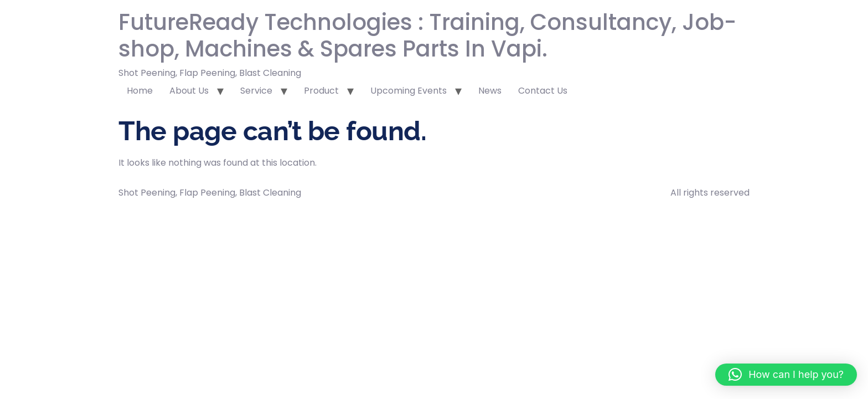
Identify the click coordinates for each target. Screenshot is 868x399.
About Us (189, 91)
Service (256, 91)
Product (321, 91)
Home (140, 91)
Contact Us (543, 91)
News (490, 91)
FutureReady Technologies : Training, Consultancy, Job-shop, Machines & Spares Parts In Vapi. (427, 35)
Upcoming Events (409, 91)
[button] (786, 375)
